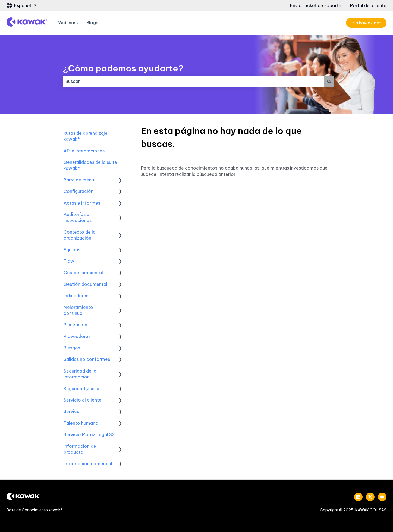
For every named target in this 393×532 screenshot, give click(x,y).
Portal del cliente (368, 5)
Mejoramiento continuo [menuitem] (78, 310)
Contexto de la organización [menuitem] (80, 235)
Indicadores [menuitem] (76, 296)
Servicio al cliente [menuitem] (83, 400)
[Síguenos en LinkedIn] (358, 497)
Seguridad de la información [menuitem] (80, 374)
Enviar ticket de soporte (316, 5)
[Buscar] (329, 81)
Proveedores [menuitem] (77, 336)
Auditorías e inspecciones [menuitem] (78, 217)
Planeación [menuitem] (75, 325)
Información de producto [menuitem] (80, 449)
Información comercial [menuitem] (88, 464)
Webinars (68, 23)
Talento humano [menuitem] (81, 423)
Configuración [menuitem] (78, 191)
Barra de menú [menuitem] (79, 180)
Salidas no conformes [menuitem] (87, 359)
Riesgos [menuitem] (72, 348)
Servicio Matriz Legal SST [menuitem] (91, 434)
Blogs (92, 23)
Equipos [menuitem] (72, 250)
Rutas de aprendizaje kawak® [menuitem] (86, 136)
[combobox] (193, 81)
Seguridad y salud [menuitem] (82, 389)
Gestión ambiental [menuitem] (83, 273)
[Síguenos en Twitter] (370, 497)
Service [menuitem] (72, 411)
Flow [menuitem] (69, 261)
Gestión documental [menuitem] (85, 284)
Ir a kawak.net (366, 23)
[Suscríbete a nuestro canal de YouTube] (382, 497)
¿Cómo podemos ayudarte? (123, 68)
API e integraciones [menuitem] (84, 151)
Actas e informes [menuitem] (82, 203)
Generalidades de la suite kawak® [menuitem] (90, 165)
